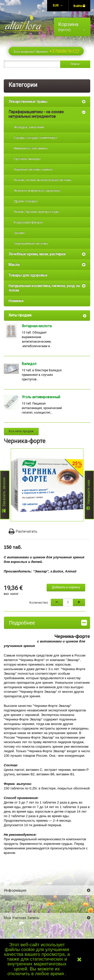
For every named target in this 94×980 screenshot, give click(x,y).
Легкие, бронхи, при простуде (36, 212)
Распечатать (23, 532)
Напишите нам (88, 495)
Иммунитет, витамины (31, 148)
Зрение (19, 233)
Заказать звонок (4, 495)
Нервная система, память (33, 169)
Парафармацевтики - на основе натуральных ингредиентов (36, 114)
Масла (14, 265)
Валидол (29, 364)
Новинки (16, 301)
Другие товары (26, 201)
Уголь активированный (41, 397)
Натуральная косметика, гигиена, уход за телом (44, 288)
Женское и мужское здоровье (37, 190)
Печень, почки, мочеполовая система (42, 180)
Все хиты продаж (21, 431)
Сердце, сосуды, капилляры (35, 138)
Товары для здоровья (28, 275)
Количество (39, 603)
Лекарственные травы (28, 101)
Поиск (75, 64)
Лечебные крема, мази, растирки (37, 254)
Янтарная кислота (37, 326)
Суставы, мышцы (27, 159)
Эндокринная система (31, 243)
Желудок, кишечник (29, 127)
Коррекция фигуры (28, 222)
